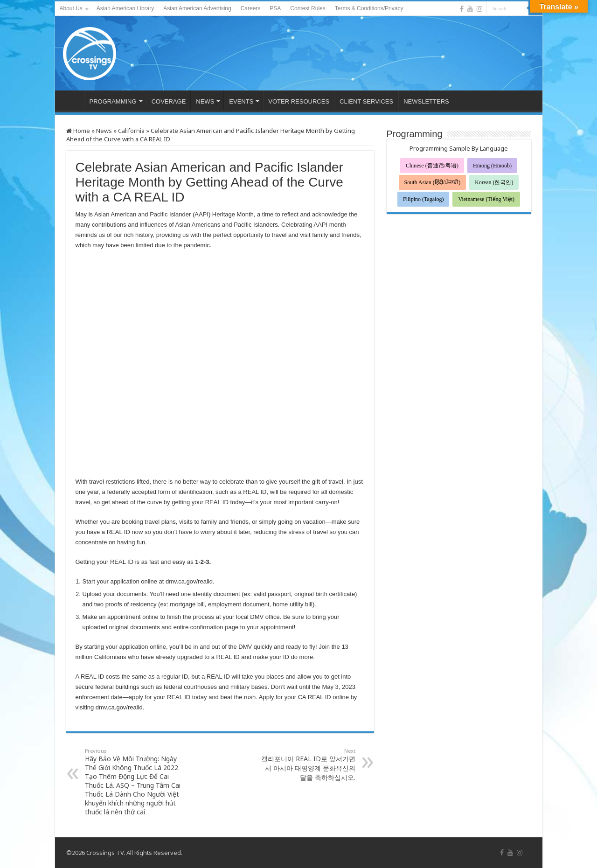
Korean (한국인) (494, 182)
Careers (251, 8)
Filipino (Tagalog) (423, 199)
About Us (71, 8)
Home (78, 131)
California (131, 131)
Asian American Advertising (197, 8)
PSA (275, 8)
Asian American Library (125, 8)
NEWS (205, 101)
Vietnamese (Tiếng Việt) (486, 199)
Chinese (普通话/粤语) (432, 166)
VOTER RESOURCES (299, 101)
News (104, 131)
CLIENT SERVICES (366, 101)
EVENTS (241, 101)
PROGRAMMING (113, 101)
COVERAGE (169, 101)
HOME (72, 100)
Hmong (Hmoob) (492, 166)
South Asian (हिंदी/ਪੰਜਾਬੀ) (433, 182)
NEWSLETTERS (426, 101)
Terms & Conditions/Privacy (369, 8)
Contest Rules (308, 8)
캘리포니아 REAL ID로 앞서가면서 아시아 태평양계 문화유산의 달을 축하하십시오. (308, 764)
